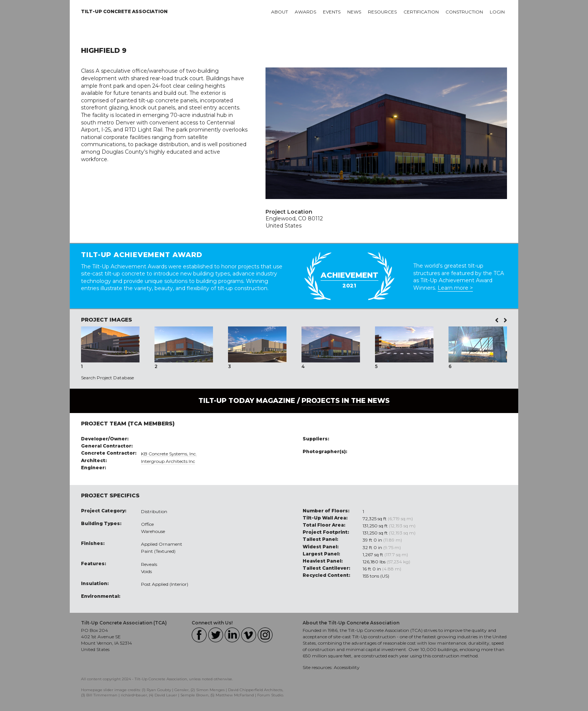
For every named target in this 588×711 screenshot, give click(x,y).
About (280, 12)
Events (332, 12)
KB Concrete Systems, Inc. (169, 454)
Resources (382, 12)
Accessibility (347, 667)
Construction (464, 12)
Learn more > (455, 288)
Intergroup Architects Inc (168, 461)
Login (497, 12)
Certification (421, 12)
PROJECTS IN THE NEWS (346, 401)
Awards (305, 12)
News (354, 12)
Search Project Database (107, 378)
